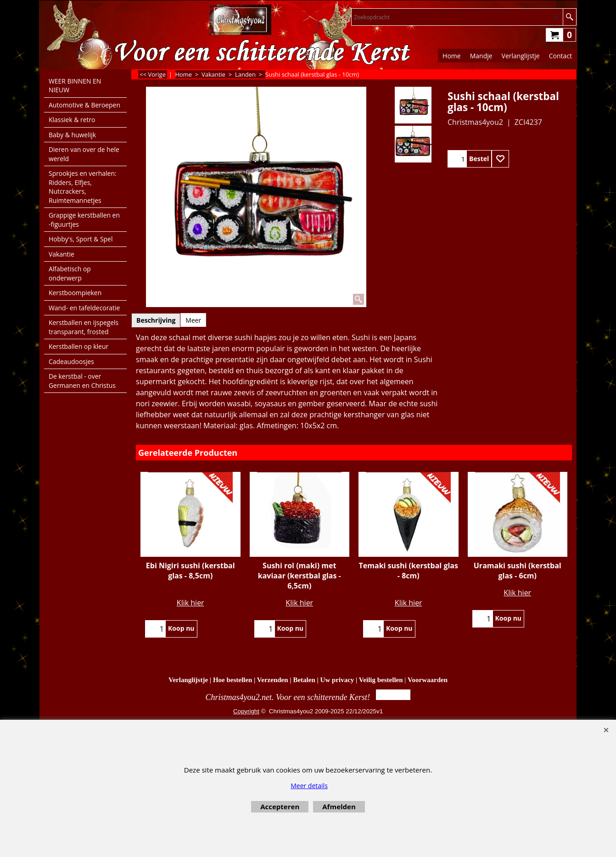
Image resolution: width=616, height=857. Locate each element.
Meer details (309, 786)
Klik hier (190, 603)
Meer (193, 320)
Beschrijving (156, 320)
